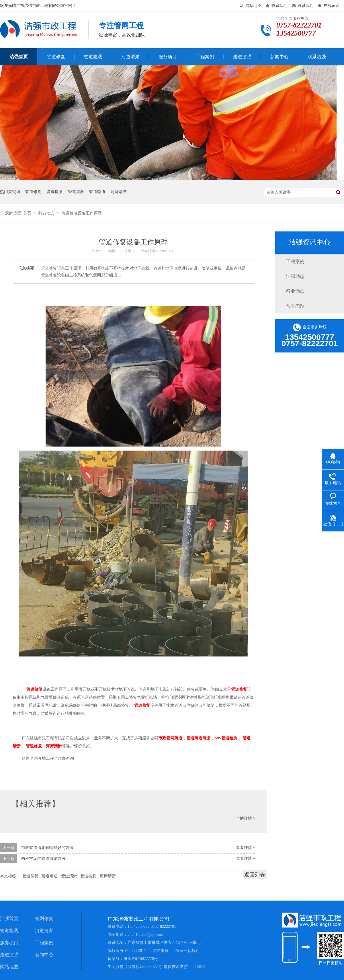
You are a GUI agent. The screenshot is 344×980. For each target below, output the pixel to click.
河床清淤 (108, 876)
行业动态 (47, 213)
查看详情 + (246, 848)
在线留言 (332, 6)
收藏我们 (279, 6)
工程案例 (295, 261)
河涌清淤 (119, 192)
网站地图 (253, 6)
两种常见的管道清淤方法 (43, 859)
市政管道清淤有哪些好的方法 (47, 848)
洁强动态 (295, 276)
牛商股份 (116, 967)
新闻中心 (44, 955)
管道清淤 (76, 192)
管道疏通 (97, 192)
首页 (28, 213)
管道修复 (33, 192)
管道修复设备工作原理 (82, 213)
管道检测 (54, 192)
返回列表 (255, 875)
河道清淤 (44, 931)
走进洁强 (9, 955)
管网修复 (44, 918)
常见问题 (295, 306)
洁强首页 (9, 918)
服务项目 (9, 943)
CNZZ (200, 967)
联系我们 (306, 6)
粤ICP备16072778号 (141, 959)
